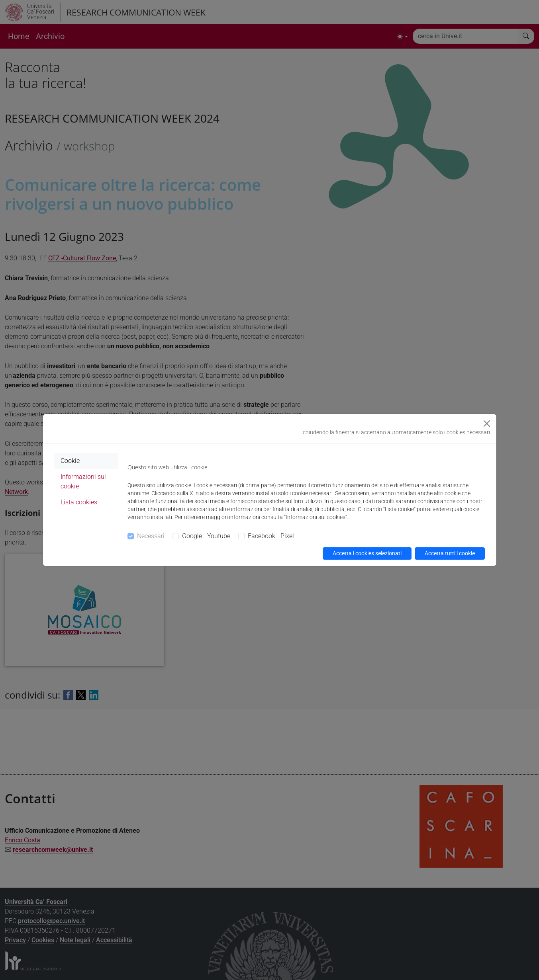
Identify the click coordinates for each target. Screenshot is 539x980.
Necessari (151, 536)
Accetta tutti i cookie (450, 553)
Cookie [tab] (70, 461)
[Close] (487, 424)
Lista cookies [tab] (79, 502)
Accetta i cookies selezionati (367, 553)
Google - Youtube (206, 536)
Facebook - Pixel (271, 536)
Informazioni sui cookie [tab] (83, 481)
